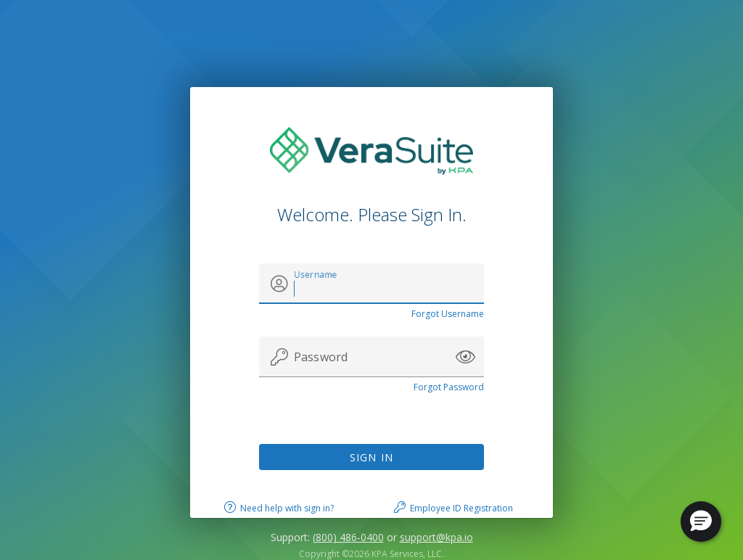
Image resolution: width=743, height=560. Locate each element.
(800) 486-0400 (348, 537)
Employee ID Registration (461, 508)
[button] (465, 357)
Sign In (372, 457)
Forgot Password (449, 387)
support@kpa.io (436, 537)
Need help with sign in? (287, 508)
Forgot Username (448, 314)
